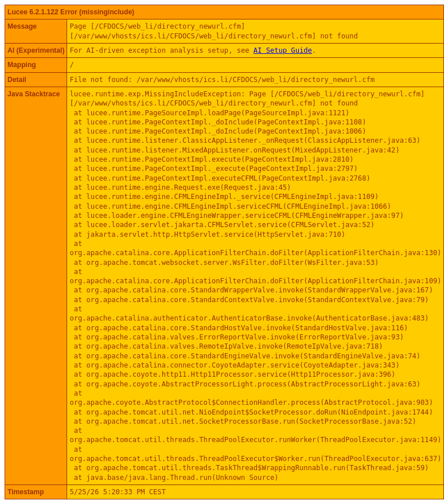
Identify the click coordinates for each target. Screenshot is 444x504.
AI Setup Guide (283, 50)
